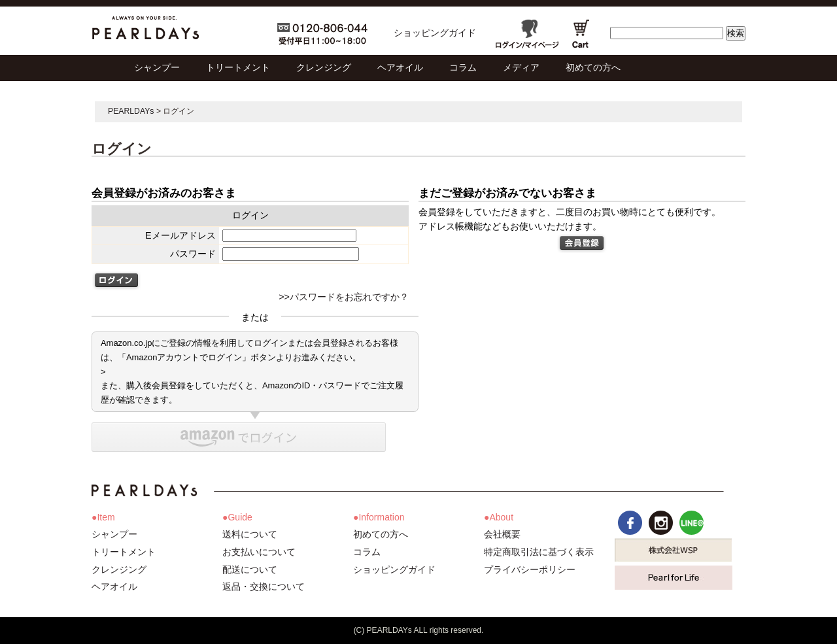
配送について (250, 569)
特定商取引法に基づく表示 (539, 552)
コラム (367, 552)
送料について (250, 534)
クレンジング (119, 569)
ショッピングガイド (435, 33)
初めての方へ (381, 534)
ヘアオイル (114, 586)
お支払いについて (259, 552)
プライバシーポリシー (530, 569)
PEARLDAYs (131, 111)
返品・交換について (264, 586)
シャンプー (114, 534)
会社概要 (502, 534)
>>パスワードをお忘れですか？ (344, 297)
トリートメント (124, 552)
